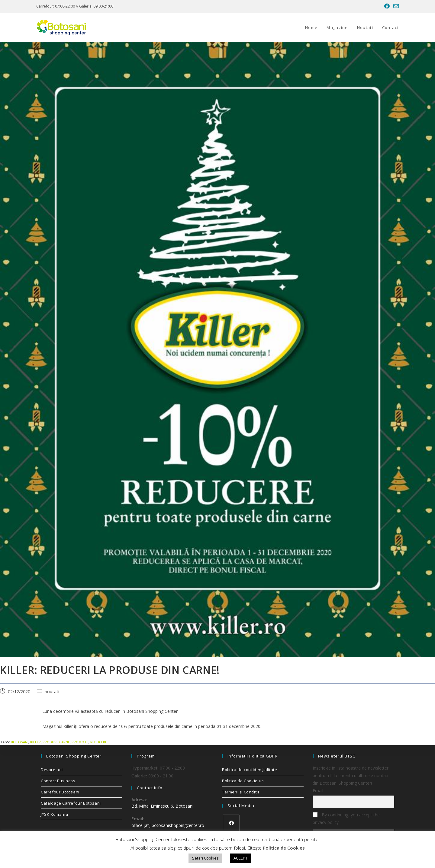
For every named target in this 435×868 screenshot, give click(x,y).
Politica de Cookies (284, 848)
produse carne (56, 742)
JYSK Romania (54, 814)
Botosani (20, 742)
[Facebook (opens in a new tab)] (387, 6)
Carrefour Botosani (60, 792)
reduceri (98, 742)
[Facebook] (231, 823)
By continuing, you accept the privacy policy (346, 818)
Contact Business (58, 781)
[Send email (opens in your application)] (395, 6)
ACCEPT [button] (240, 858)
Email (318, 791)
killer (35, 742)
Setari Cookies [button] (205, 858)
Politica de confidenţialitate (250, 770)
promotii (80, 742)
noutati (52, 692)
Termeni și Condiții (240, 792)
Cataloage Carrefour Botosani (71, 803)
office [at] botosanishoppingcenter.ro (168, 825)
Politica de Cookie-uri (243, 781)
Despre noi (52, 770)
